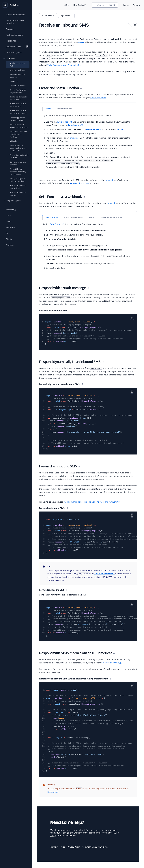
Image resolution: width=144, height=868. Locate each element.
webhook (109, 180)
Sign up (136, 5)
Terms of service (58, 847)
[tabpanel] (88, 140)
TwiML (81, 42)
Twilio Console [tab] (51, 217)
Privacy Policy (74, 847)
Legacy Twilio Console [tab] (73, 217)
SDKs (67, 5)
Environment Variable (104, 574)
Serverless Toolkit (98, 98)
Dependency (53, 792)
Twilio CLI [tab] (92, 217)
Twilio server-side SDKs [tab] (112, 217)
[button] (16, 35)
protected (74, 138)
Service (120, 129)
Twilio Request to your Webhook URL (64, 65)
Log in (126, 5)
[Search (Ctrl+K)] (105, 5)
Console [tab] (48, 109)
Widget (79, 183)
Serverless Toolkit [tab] (65, 109)
